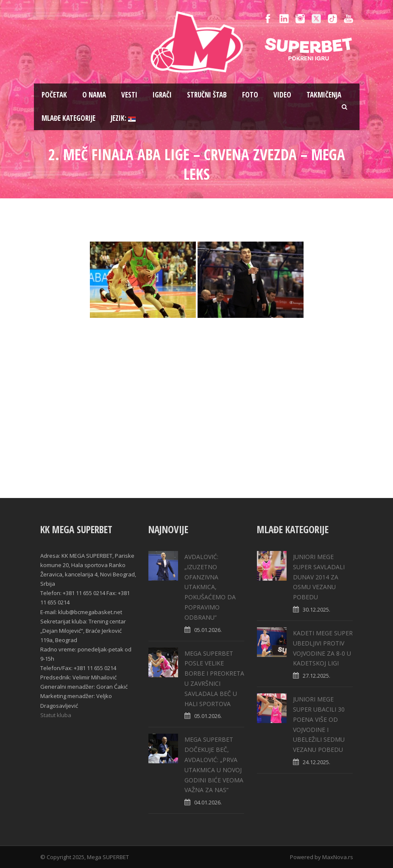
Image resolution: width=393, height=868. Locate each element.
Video (282, 95)
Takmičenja (324, 95)
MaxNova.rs (338, 857)
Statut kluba (56, 715)
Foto (250, 95)
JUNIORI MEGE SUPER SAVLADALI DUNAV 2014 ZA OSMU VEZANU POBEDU (319, 577)
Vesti (129, 95)
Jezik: (123, 118)
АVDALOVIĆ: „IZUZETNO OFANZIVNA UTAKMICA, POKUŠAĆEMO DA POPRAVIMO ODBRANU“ (210, 587)
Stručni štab (207, 95)
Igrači (162, 95)
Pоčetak (54, 95)
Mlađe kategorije (68, 118)
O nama (94, 95)
